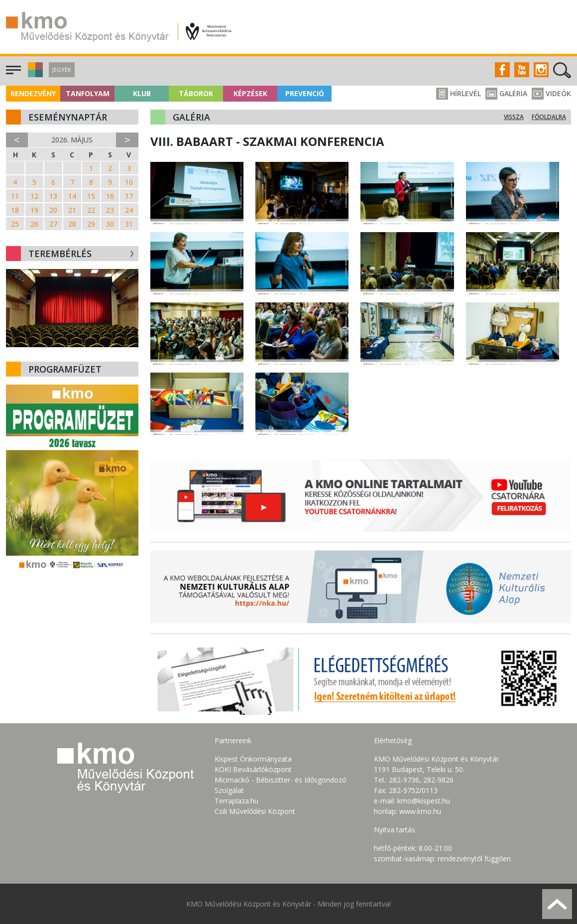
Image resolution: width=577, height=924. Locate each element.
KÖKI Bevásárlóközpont (253, 769)
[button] (34, 74)
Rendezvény (33, 93)
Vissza (514, 117)
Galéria (506, 93)
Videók (551, 93)
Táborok (196, 93)
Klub (142, 93)
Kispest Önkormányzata (253, 759)
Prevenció (305, 93)
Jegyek (62, 69)
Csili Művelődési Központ (255, 811)
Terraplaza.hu (236, 801)
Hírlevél (459, 93)
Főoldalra (549, 117)
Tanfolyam (88, 93)
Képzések (250, 93)
